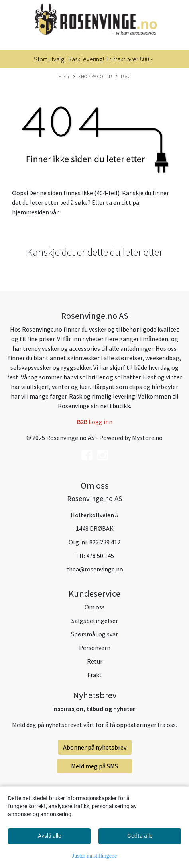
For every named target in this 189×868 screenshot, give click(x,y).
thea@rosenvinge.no (95, 569)
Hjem (64, 76)
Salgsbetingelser (95, 621)
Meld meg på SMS (94, 766)
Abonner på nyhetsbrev (95, 747)
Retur (95, 661)
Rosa (123, 77)
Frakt (95, 675)
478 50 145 (100, 556)
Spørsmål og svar (94, 634)
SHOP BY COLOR (92, 77)
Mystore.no (147, 438)
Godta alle (140, 836)
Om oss (95, 607)
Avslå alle (49, 836)
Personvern (95, 648)
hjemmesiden (31, 212)
